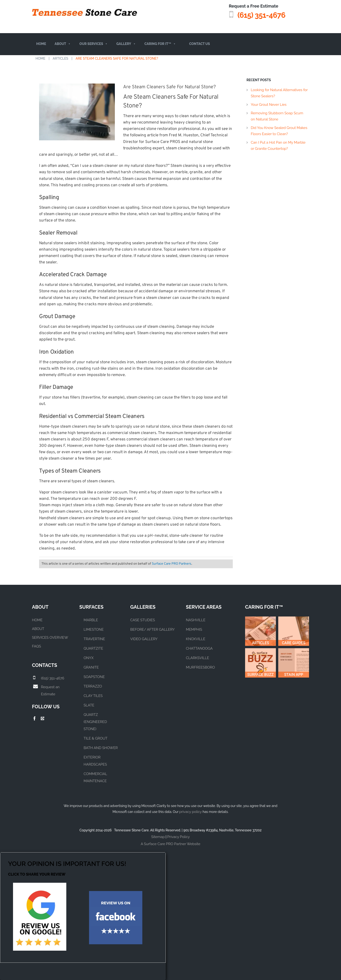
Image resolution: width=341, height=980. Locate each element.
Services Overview (50, 638)
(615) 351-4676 (256, 15)
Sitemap (158, 837)
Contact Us (200, 44)
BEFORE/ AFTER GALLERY (153, 630)
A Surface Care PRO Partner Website (170, 844)
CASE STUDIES (143, 620)
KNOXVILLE (196, 639)
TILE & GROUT (96, 738)
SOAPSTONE (94, 677)
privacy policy (191, 812)
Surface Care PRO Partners (172, 564)
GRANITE (91, 667)
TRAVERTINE (94, 639)
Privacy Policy (178, 837)
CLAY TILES (93, 696)
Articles (61, 58)
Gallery (126, 44)
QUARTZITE (93, 648)
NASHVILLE (196, 620)
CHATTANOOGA (199, 648)
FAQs (36, 646)
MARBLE (91, 620)
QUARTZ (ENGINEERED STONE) (95, 722)
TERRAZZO (93, 686)
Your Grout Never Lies (269, 105)
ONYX (89, 658)
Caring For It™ (160, 44)
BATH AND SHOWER (101, 748)
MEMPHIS (194, 630)
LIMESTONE (94, 630)
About (63, 44)
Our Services (94, 44)
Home (41, 44)
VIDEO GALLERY (144, 639)
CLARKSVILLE (197, 658)
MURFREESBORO (200, 667)
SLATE (89, 705)
